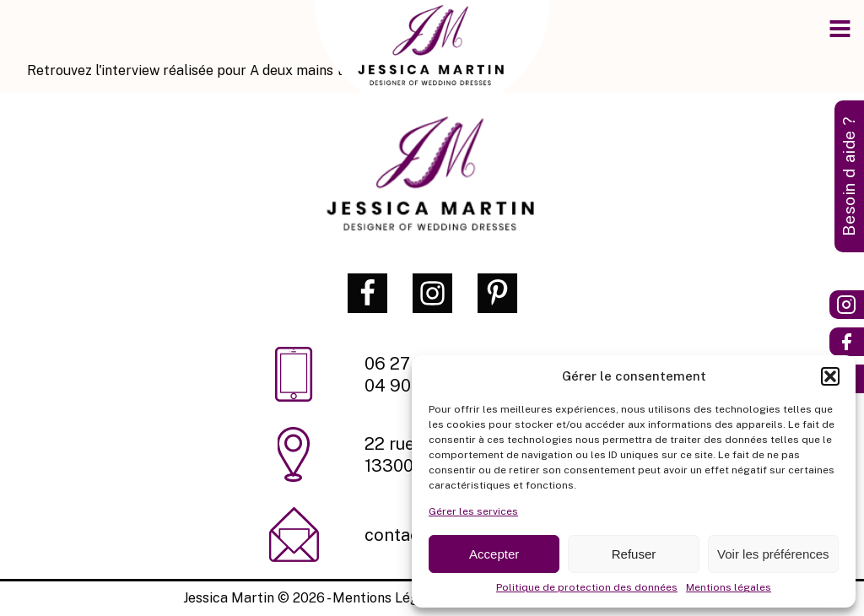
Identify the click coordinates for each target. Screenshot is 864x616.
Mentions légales (729, 587)
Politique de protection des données (587, 587)
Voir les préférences (773, 554)
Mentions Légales (389, 598)
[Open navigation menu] (840, 30)
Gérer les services (473, 511)
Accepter (494, 554)
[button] (830, 376)
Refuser (634, 554)
